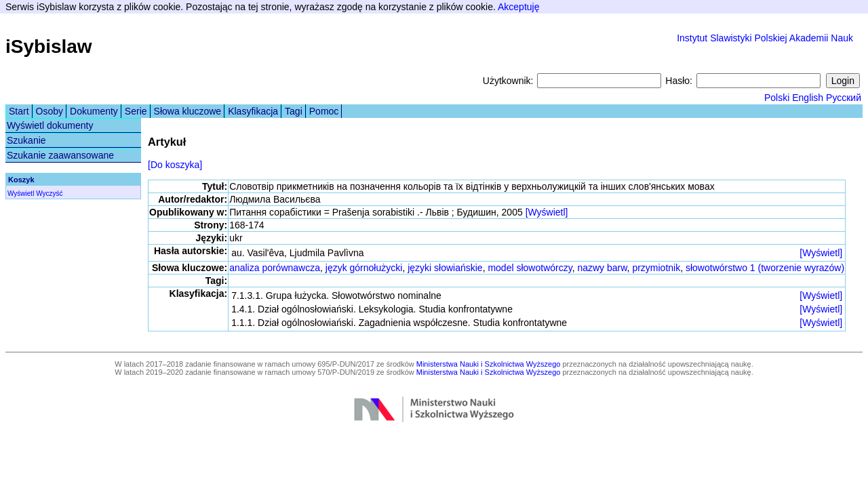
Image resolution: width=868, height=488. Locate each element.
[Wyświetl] (547, 212)
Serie (136, 111)
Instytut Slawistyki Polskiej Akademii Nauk (765, 38)
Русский (844, 98)
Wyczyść (49, 194)
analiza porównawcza (275, 268)
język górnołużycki (364, 268)
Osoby (50, 111)
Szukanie (26, 140)
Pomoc (324, 111)
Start (19, 111)
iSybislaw (49, 46)
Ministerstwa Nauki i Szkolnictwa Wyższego (489, 364)
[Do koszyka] (175, 165)
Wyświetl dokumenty (50, 125)
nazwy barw (602, 268)
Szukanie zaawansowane (60, 155)
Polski (777, 98)
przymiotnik (656, 268)
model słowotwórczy (530, 268)
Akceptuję (518, 7)
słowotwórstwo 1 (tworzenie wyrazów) (765, 268)
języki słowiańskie (445, 268)
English (808, 98)
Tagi (294, 111)
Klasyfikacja (253, 111)
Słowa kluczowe (188, 111)
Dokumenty (94, 111)
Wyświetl (21, 194)
